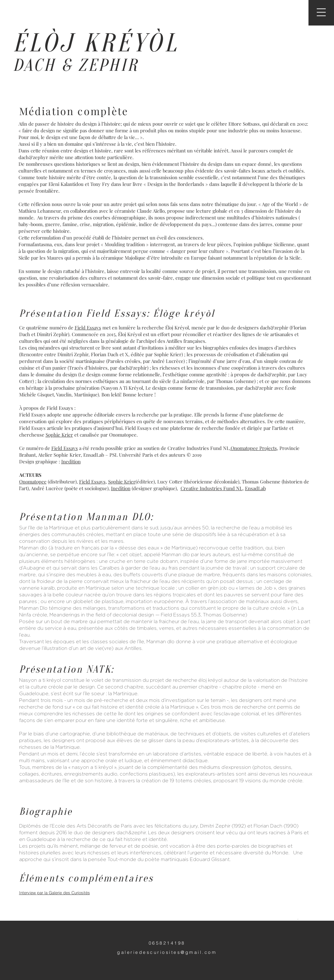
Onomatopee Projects (254, 448)
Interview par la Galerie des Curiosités (55, 893)
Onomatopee (33, 482)
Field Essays (88, 328)
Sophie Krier (59, 435)
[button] (321, 12)
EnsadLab (255, 488)
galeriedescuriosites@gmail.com (167, 952)
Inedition (71, 461)
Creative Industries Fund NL (212, 488)
